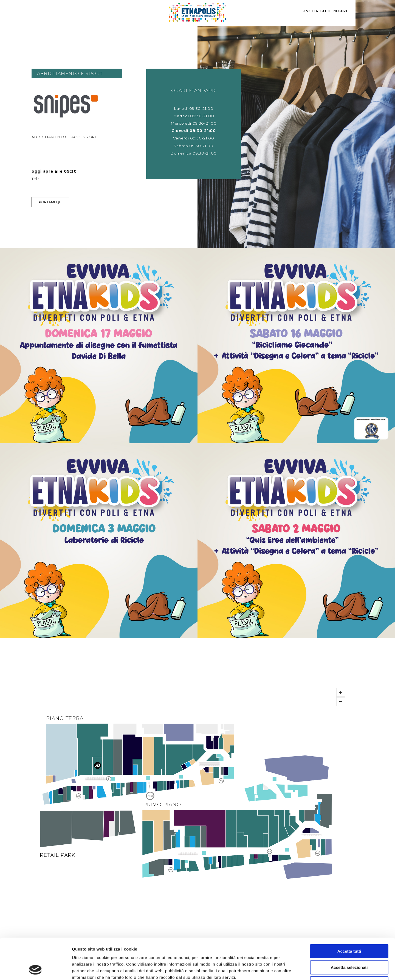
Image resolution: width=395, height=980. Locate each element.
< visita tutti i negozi (325, 11)
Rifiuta (349, 945)
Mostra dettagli (289, 969)
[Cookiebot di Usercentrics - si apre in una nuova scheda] (36, 969)
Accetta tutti (349, 913)
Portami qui (51, 202)
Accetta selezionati (349, 929)
